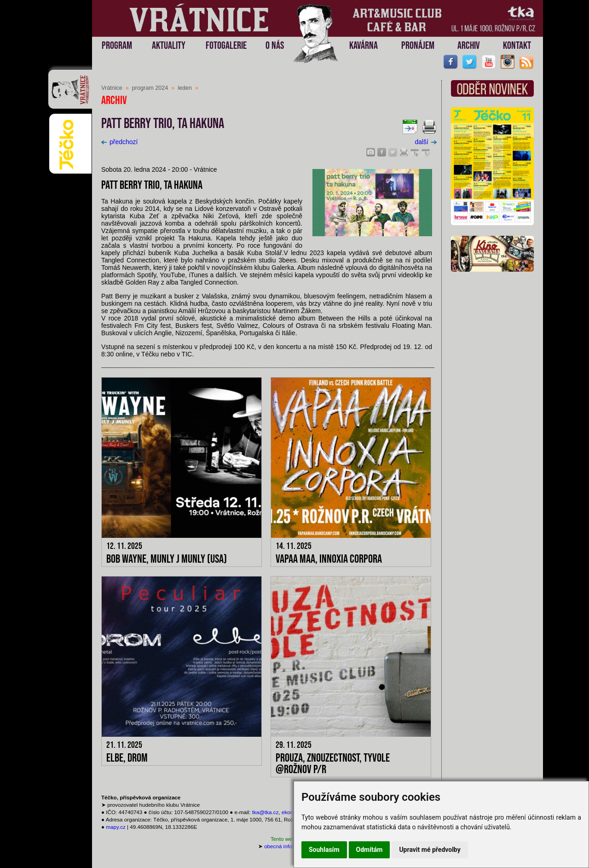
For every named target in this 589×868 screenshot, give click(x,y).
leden (185, 88)
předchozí (119, 142)
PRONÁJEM (418, 46)
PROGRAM (117, 46)
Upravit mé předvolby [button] (430, 850)
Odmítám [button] (370, 850)
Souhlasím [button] (324, 850)
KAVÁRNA (364, 46)
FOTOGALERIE (226, 46)
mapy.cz (116, 827)
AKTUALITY (169, 46)
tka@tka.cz (266, 812)
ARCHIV (469, 46)
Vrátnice (112, 88)
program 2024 (150, 88)
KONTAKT (517, 46)
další (426, 142)
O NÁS (275, 46)
